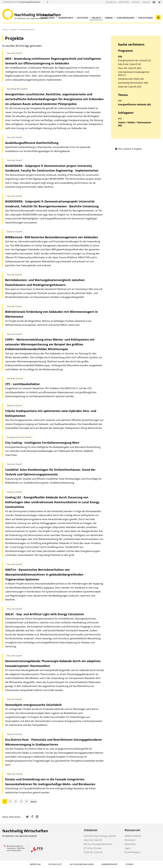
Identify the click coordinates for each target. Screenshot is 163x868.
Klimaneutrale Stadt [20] (131, 79)
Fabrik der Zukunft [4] (129, 64)
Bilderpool (111, 2)
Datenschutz (55, 864)
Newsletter (124, 2)
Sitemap (129, 864)
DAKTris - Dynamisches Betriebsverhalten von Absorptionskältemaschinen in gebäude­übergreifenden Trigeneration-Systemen (44, 574)
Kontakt (136, 2)
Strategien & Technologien (47, 16)
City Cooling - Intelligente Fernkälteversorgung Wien (42, 443)
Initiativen (82, 18)
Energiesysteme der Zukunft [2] (135, 60)
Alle (120, 57)
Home (5, 29)
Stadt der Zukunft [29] (130, 87)
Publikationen (145, 18)
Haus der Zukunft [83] (130, 68)
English (146, 2)
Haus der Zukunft (93, 840)
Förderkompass (133, 852)
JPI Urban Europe (93, 848)
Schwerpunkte (66, 18)
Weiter (33, 802)
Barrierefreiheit (110, 864)
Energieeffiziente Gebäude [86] (135, 105)
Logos (128, 848)
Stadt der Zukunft (93, 852)
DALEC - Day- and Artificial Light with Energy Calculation (45, 614)
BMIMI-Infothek (133, 836)
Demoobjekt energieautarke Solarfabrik (33, 705)
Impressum (35, 864)
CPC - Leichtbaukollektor (22, 384)
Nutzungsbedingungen (82, 864)
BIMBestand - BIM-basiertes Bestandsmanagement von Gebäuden (52, 237)
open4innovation (11, 2)
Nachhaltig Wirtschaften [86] (133, 83)
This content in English (128, 149)
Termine (109, 18)
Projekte (96, 18)
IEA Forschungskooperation (98, 844)
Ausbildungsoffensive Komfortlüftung (32, 143)
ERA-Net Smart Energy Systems (100, 836)
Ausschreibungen (125, 18)
